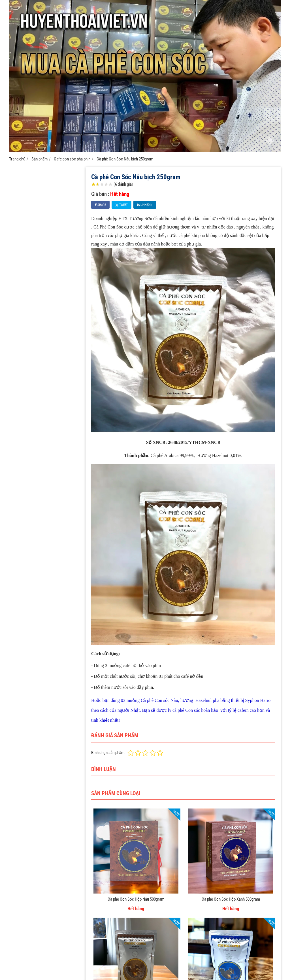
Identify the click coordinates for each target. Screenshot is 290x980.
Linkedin (145, 205)
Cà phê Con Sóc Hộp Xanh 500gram (231, 899)
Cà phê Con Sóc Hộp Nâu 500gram (136, 899)
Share (100, 205)
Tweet (121, 205)
